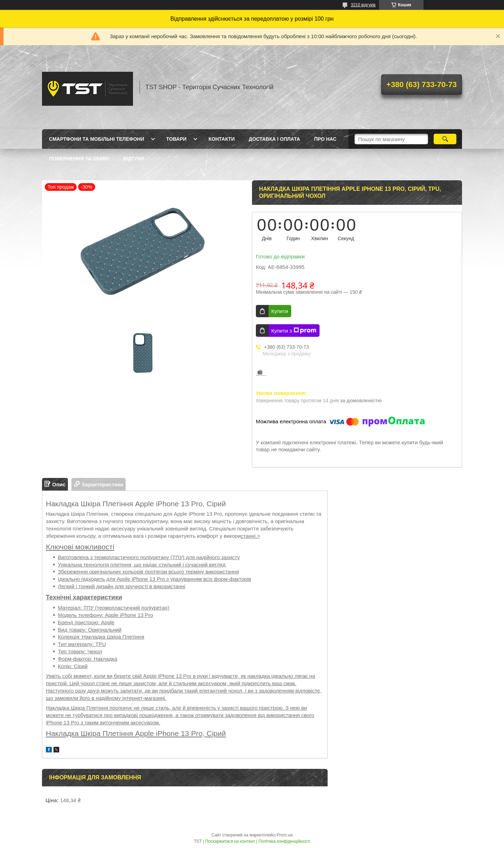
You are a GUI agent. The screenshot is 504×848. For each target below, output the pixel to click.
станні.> (250, 536)
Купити (280, 311)
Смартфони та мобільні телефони (97, 139)
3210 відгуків (363, 5)
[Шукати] (445, 139)
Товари (176, 139)
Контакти (222, 139)
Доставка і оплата (275, 139)
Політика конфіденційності (284, 841)
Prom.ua (285, 835)
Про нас (325, 139)
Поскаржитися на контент (230, 841)
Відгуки (134, 159)
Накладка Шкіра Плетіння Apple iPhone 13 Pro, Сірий (136, 733)
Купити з (294, 331)
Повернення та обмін (79, 159)
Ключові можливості (80, 547)
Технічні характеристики (84, 597)
